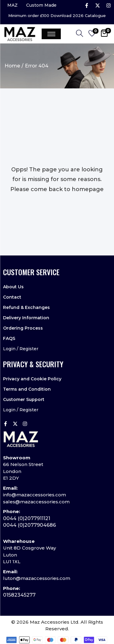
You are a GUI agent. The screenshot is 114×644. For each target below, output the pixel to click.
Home (12, 66)
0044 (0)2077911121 (27, 518)
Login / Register (21, 349)
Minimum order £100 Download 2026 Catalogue (57, 16)
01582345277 (19, 595)
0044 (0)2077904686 (29, 525)
